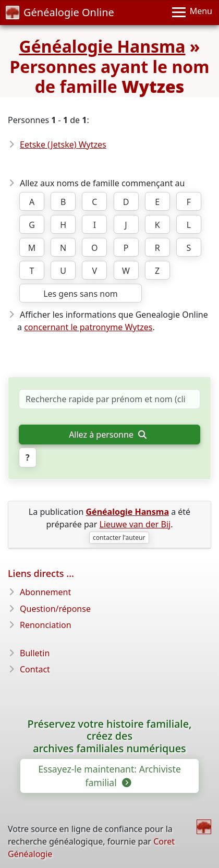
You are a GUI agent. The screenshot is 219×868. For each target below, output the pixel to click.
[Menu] (192, 13)
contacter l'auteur (119, 538)
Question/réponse (55, 609)
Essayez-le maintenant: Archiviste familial (110, 776)
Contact (35, 669)
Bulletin (35, 653)
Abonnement (45, 592)
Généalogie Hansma (102, 46)
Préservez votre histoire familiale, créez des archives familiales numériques (110, 736)
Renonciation (46, 625)
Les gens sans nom (81, 294)
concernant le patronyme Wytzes (88, 327)
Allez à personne (107, 435)
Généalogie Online (60, 12)
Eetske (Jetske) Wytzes (63, 144)
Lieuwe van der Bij (135, 524)
